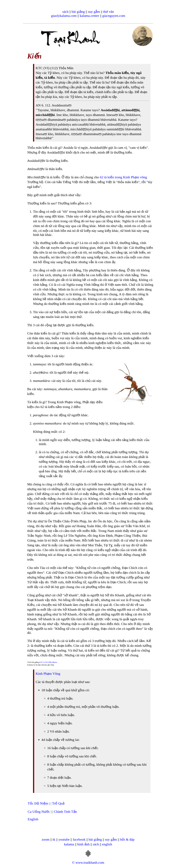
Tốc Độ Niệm (38, 803)
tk (54, 839)
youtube (64, 839)
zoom (46, 839)
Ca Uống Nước (39, 812)
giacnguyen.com (114, 16)
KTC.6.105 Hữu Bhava (48, 662)
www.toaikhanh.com (90, 862)
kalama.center (89, 16)
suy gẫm (94, 12)
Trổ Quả (58, 803)
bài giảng (78, 12)
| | (50, 803)
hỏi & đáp (127, 839)
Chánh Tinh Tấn (65, 812)
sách (65, 12)
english (107, 844)
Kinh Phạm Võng (48, 674)
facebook (79, 839)
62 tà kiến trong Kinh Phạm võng (123, 177)
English (33, 819)
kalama (69, 844)
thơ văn (109, 12)
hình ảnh (83, 844)
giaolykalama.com (64, 16)
